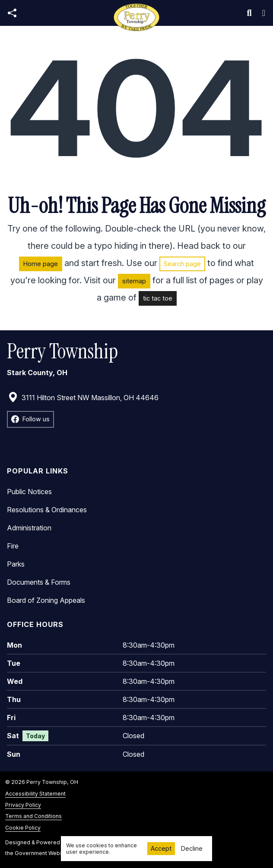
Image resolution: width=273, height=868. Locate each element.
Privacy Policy (23, 805)
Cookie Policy (23, 828)
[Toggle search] (249, 13)
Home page (41, 264)
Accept (161, 848)
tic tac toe (158, 298)
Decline (192, 848)
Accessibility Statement (35, 794)
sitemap (134, 281)
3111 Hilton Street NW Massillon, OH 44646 (83, 398)
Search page (182, 264)
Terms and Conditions (33, 816)
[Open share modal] (12, 13)
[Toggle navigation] (264, 13)
